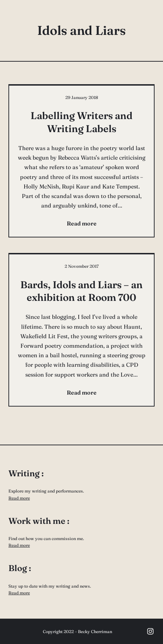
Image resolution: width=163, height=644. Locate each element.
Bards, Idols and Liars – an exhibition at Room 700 (81, 291)
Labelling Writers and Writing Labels (81, 122)
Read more (19, 498)
